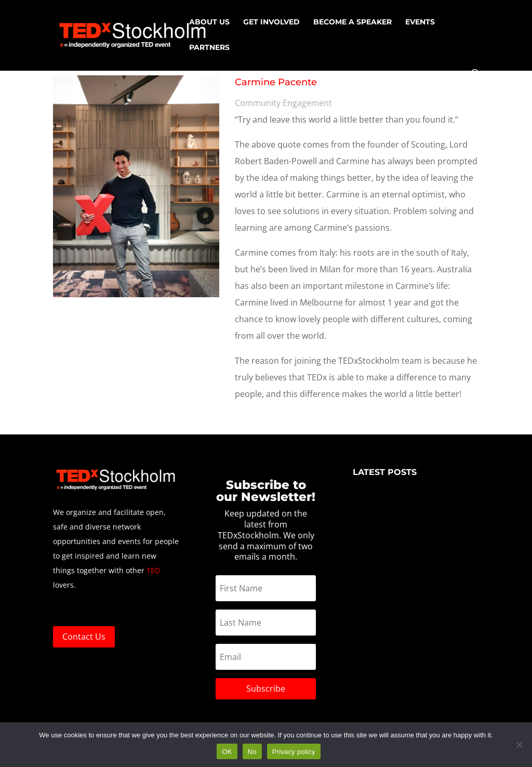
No (252, 752)
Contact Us (84, 637)
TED (153, 570)
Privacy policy (294, 752)
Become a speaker (353, 22)
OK (227, 752)
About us (209, 22)
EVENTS (420, 22)
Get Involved (271, 22)
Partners (209, 48)
